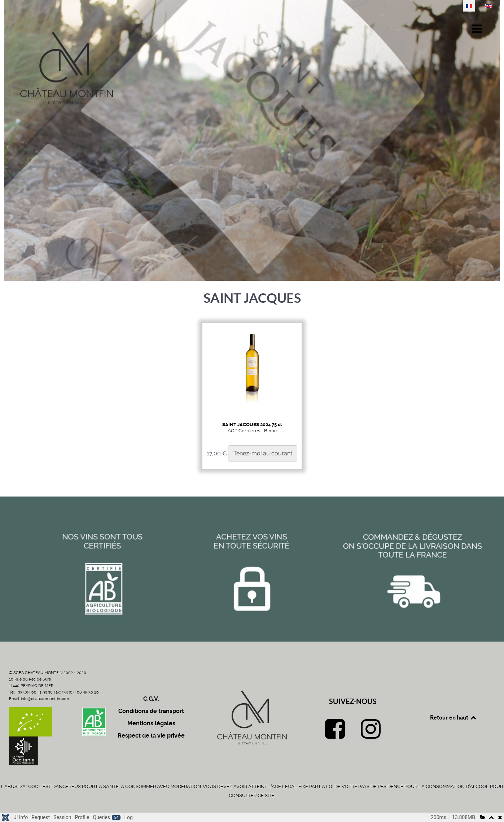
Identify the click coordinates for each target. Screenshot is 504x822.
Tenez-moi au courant (263, 453)
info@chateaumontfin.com (45, 699)
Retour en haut (453, 717)
